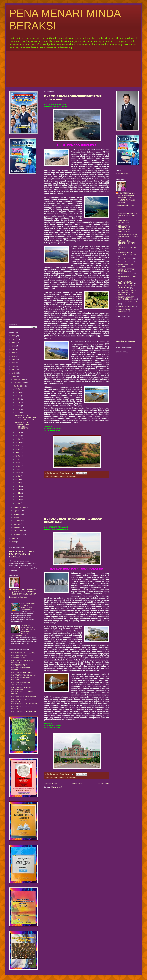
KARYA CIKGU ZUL (126, 262)
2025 (14, 339)
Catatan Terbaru (51, 783)
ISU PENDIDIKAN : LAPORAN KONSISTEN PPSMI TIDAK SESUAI (25, 417)
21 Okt (18, 439)
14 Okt (18, 463)
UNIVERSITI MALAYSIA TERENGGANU (21, 684)
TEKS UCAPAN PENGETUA (124, 310)
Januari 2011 (18, 534)
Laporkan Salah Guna (125, 342)
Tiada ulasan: (65, 473)
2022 (14, 346)
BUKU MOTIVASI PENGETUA (125, 231)
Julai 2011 (17, 514)
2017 (14, 360)
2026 (14, 336)
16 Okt (18, 456)
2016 (14, 363)
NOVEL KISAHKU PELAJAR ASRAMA (126, 282)
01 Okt (18, 503)
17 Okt (18, 453)
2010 (14, 539)
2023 (14, 343)
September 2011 (19, 507)
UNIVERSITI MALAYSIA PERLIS (24, 672)
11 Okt (18, 473)
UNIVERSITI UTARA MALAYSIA (24, 712)
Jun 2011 (17, 518)
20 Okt (18, 443)
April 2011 (17, 524)
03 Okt (18, 497)
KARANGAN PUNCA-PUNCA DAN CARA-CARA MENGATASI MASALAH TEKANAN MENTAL (23, 631)
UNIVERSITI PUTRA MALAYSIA (24, 697)
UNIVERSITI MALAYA (20, 665)
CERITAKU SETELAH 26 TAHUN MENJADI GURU (128, 236)
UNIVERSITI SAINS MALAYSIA (23, 653)
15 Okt (18, 459)
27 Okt (18, 403)
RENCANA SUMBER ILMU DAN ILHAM (63, 476)
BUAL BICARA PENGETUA (124, 226)
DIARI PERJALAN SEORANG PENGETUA (127, 253)
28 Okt (18, 399)
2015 (14, 366)
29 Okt (18, 396)
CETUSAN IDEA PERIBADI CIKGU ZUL (127, 242)
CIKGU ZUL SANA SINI (127, 248)
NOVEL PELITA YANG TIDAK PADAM (127, 287)
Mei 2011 (17, 521)
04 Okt (18, 493)
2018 (14, 356)
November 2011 (19, 383)
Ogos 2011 (18, 511)
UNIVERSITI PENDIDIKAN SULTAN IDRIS (22, 688)
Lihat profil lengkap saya (18, 597)
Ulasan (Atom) (57, 787)
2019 (14, 353)
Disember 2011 (19, 379)
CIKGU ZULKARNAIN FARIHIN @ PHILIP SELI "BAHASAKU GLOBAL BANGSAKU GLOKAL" (24, 592)
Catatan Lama (103, 783)
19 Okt (18, 446)
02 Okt (18, 500)
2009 (14, 542)
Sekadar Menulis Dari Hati (128, 302)
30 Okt (18, 392)
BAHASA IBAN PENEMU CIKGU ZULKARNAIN (128, 215)
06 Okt (18, 486)
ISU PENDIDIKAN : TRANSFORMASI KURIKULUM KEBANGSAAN (23, 425)
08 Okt (18, 483)
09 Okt (18, 480)
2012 (14, 373)
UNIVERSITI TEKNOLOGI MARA (24, 704)
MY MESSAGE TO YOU (127, 277)
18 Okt (18, 449)
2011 (14, 376)
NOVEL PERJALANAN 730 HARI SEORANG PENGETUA (127, 293)
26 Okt (18, 406)
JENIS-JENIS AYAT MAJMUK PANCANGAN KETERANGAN (28, 607)
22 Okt (18, 436)
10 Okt (18, 476)
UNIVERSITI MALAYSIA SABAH (24, 675)
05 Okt (18, 490)
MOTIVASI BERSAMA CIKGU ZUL (127, 270)
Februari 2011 (19, 531)
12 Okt (18, 470)
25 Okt (18, 409)
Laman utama (77, 783)
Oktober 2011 (19, 386)
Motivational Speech (126, 274)
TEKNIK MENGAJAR (126, 307)
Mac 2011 (17, 528)
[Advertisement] (73, 68)
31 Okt (18, 389)
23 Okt (18, 433)
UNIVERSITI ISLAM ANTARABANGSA (19, 657)
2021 (14, 350)
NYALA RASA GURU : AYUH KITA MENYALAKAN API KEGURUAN (22, 554)
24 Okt (18, 413)
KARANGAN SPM (125, 259)
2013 (14, 370)
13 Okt (18, 466)
